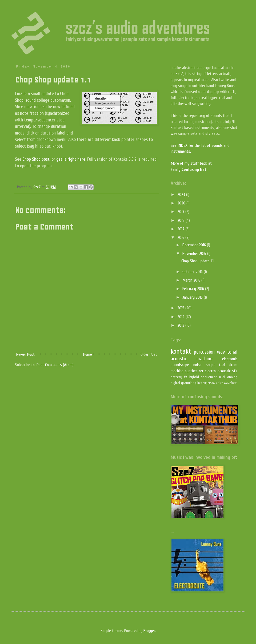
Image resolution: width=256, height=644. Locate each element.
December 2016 (195, 245)
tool (222, 365)
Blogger (149, 631)
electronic (230, 359)
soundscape (180, 365)
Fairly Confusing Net (189, 169)
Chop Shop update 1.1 (197, 261)
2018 (181, 220)
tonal (232, 352)
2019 (181, 212)
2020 (182, 203)
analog (232, 377)
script (210, 365)
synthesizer (194, 371)
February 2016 (194, 289)
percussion (204, 352)
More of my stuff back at (191, 163)
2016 (181, 238)
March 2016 (192, 280)
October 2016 (193, 272)
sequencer (209, 377)
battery (176, 377)
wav (221, 352)
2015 (181, 308)
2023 (182, 195)
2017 (181, 229)
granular (187, 383)
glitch (199, 383)
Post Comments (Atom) (55, 365)
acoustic (179, 359)
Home (88, 354)
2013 (181, 325)
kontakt (181, 351)
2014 (181, 317)
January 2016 (193, 297)
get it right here (71, 159)
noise (197, 365)
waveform (231, 383)
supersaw (209, 383)
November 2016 (195, 254)
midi (222, 377)
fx (186, 377)
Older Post (149, 354)
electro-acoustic (218, 371)
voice (220, 383)
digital (175, 383)
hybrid (194, 377)
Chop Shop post (36, 159)
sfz (235, 371)
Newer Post (25, 354)
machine (205, 359)
